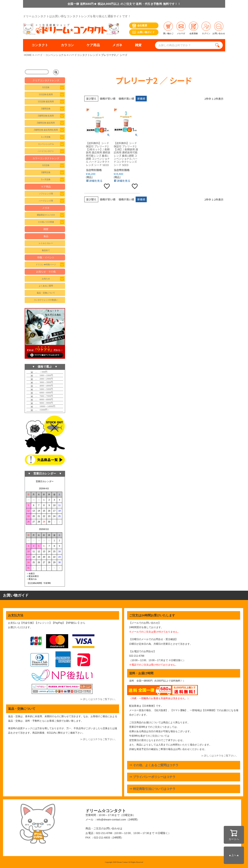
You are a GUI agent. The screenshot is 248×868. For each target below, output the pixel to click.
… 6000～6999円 (42, 393)
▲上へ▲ (234, 855)
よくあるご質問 (46, 286)
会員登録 (194, 28)
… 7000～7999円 (42, 396)
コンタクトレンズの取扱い (46, 300)
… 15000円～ (40, 410)
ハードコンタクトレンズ (84, 55)
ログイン (206, 28)
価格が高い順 (126, 98)
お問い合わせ (219, 28)
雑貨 (138, 45)
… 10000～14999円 (43, 406)
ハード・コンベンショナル (51, 55)
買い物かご (168, 28)
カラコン (68, 45)
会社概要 (140, 26)
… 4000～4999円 (42, 386)
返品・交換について (46, 293)
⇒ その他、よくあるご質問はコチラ (154, 765)
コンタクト (40, 45)
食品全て (46, 250)
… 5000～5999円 (42, 389)
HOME (28, 55)
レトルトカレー (46, 243)
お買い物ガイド (144, 32)
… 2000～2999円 (42, 379)
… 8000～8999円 (42, 399)
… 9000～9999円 (42, 403)
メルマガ (181, 28)
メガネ (117, 45)
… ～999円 (39, 372)
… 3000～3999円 (42, 382)
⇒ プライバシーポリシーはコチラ (152, 777)
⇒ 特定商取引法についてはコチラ (152, 789)
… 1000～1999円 (42, 375)
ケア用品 (93, 45)
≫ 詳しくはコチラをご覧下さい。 (99, 699)
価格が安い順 (108, 98)
